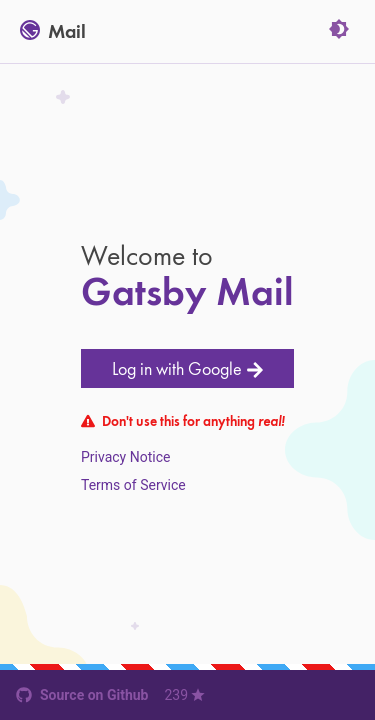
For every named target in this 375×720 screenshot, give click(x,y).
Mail (53, 32)
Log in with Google (188, 369)
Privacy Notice (125, 457)
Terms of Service (133, 485)
